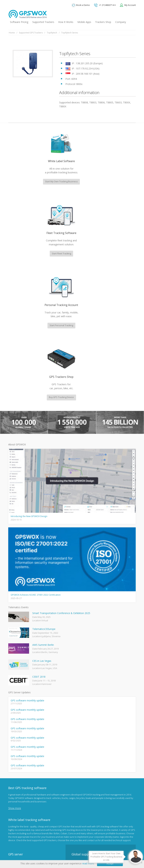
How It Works (66, 22)
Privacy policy (43, 848)
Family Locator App (18, 773)
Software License (79, 848)
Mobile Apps (84, 22)
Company (121, 22)
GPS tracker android (18, 796)
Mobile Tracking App (18, 768)
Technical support (89, 746)
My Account (130, 5)
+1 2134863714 (105, 5)
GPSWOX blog (15, 757)
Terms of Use (60, 848)
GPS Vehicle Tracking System (23, 779)
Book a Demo (81, 5)
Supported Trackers (43, 22)
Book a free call (85, 773)
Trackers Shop (103, 22)
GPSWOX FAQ (15, 762)
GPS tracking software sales (95, 732)
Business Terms (100, 848)
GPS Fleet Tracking (18, 785)
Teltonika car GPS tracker (21, 807)
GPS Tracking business (20, 790)
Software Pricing (19, 22)
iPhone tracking (16, 801)
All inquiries (95, 759)
